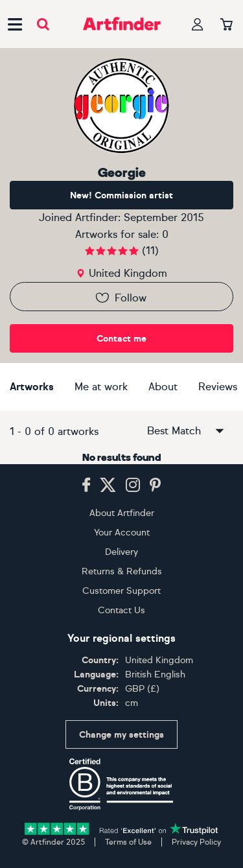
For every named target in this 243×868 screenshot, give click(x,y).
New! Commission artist (121, 195)
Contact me (121, 339)
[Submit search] (43, 24)
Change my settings (121, 735)
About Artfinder (122, 513)
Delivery (121, 552)
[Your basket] (226, 25)
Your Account (122, 533)
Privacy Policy (196, 842)
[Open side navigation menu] (15, 24)
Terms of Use (128, 842)
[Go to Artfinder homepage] (122, 24)
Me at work (101, 387)
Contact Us (121, 610)
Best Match (187, 431)
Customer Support (121, 591)
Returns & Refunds (122, 571)
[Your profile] (198, 24)
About (163, 387)
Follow (120, 298)
